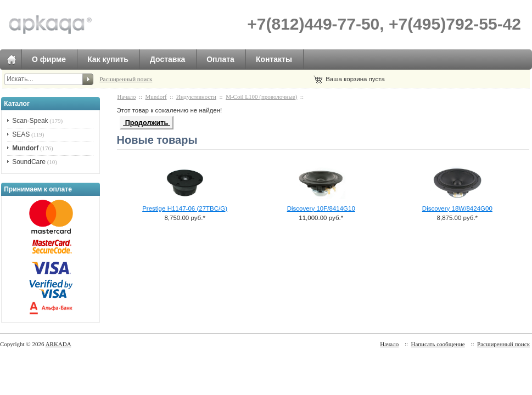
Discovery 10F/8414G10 (321, 208)
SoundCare (29, 162)
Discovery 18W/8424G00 (457, 208)
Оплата (220, 59)
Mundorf (156, 97)
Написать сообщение (438, 344)
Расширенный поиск (126, 79)
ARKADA (58, 344)
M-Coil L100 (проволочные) (261, 97)
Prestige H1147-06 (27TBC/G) (185, 208)
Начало (127, 97)
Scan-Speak (30, 121)
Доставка (167, 59)
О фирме (49, 59)
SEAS (21, 134)
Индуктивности (196, 97)
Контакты (274, 59)
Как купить (108, 59)
